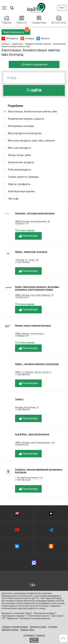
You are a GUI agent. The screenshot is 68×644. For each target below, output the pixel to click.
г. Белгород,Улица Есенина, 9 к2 (29, 478)
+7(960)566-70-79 (22, 336)
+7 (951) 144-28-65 (22, 262)
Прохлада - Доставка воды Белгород (35, 213)
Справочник (39, 20)
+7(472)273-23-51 (22, 445)
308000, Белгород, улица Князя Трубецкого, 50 (34, 295)
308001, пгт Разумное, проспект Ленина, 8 (33, 372)
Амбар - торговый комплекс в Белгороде (37, 364)
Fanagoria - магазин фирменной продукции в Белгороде (39, 471)
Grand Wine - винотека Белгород (32, 434)
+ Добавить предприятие (34, 64)
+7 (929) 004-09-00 (22, 410)
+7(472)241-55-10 (22, 297)
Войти (62, 8)
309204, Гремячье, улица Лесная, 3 (30, 334)
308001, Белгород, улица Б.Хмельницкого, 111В (35, 443)
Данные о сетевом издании (15, 627)
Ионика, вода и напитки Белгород (33, 325)
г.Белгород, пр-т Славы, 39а (27, 260)
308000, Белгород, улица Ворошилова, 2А (32, 222)
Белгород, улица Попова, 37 (27, 407)
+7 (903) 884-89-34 (22, 375)
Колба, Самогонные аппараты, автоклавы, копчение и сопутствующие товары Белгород (37, 290)
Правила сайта (27, 630)
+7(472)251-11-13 (22, 224)
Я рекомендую (28, 236)
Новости (22, 20)
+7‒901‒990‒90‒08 (23, 480)
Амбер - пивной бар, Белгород (31, 252)
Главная (7, 20)
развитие (41, 635)
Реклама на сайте (38, 627)
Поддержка (29, 635)
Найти (34, 90)
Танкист (19, 399)
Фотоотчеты (59, 20)
